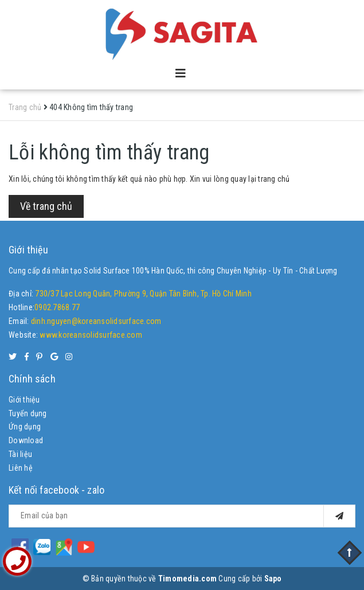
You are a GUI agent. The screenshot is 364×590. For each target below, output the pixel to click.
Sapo (273, 579)
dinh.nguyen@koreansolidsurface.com (96, 321)
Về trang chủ (46, 206)
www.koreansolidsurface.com (91, 335)
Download (26, 440)
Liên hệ (21, 468)
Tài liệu (20, 454)
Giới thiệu (24, 400)
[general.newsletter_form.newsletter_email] (182, 516)
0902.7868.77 (57, 307)
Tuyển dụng (28, 413)
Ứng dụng (25, 427)
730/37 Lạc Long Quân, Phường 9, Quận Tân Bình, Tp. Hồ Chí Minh (143, 294)
